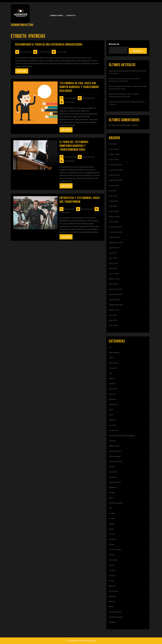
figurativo (113, 487)
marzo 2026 (114, 149)
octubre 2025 (114, 175)
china (111, 410)
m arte (112, 518)
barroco (112, 394)
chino (111, 415)
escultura (113, 477)
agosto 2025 (114, 185)
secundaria (114, 591)
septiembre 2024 (116, 243)
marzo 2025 (114, 211)
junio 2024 (113, 258)
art (110, 347)
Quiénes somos (57, 15)
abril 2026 (113, 144)
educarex (113, 472)
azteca (112, 378)
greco (111, 498)
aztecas (112, 384)
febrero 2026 (114, 154)
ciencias (112, 420)
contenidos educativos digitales (122, 436)
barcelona (113, 389)
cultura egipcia (115, 451)
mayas (112, 524)
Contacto (71, 15)
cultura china (114, 446)
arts (110, 373)
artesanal (113, 368)
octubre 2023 (114, 300)
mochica (113, 539)
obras (111, 565)
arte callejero (114, 353)
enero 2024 (114, 284)
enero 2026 (114, 160)
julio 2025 (113, 191)
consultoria (113, 430)
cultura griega (115, 456)
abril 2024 (113, 268)
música (112, 555)
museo (112, 544)
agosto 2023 (114, 310)
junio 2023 (113, 320)
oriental (112, 570)
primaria (112, 586)
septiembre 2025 (116, 180)
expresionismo (115, 482)
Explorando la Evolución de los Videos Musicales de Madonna (124, 80)
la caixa (112, 513)
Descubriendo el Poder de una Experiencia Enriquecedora (49, 45)
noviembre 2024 (116, 232)
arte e (111, 358)
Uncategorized (115, 612)
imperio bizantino (116, 503)
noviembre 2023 (116, 294)
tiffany (111, 607)
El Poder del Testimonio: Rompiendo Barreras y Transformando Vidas (74, 146)
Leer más (22, 71)
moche (112, 534)
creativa (112, 441)
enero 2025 (114, 222)
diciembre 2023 (115, 289)
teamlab (112, 596)
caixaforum (114, 404)
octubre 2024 (114, 237)
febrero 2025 (114, 217)
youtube (112, 622)
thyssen (112, 601)
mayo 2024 (114, 263)
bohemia (113, 399)
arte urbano (114, 363)
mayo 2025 (113, 201)
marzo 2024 (114, 274)
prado (111, 581)
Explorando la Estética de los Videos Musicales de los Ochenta (124, 95)
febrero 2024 (114, 279)
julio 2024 (113, 253)
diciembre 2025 (115, 165)
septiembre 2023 (116, 305)
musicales (113, 560)
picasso (112, 576)
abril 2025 (113, 206)
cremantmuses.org (22, 25)
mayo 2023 (113, 325)
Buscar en (114, 44)
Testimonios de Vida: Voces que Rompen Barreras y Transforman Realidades (79, 87)
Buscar (138, 51)
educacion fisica (116, 461)
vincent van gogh (116, 617)
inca (111, 508)
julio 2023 (113, 315)
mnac (111, 529)
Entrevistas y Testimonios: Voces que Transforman (80, 200)
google (112, 493)
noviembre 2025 (116, 170)
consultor (113, 425)
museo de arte (115, 550)
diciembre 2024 (115, 227)
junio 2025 (113, 196)
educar (112, 467)
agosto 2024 (114, 248)
